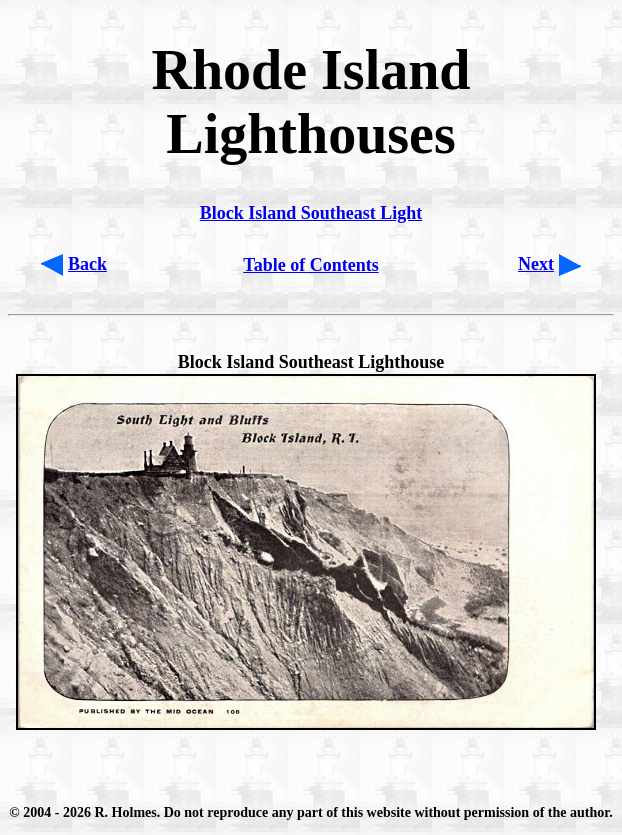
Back (87, 264)
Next (536, 264)
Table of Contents (310, 265)
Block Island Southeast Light (311, 213)
